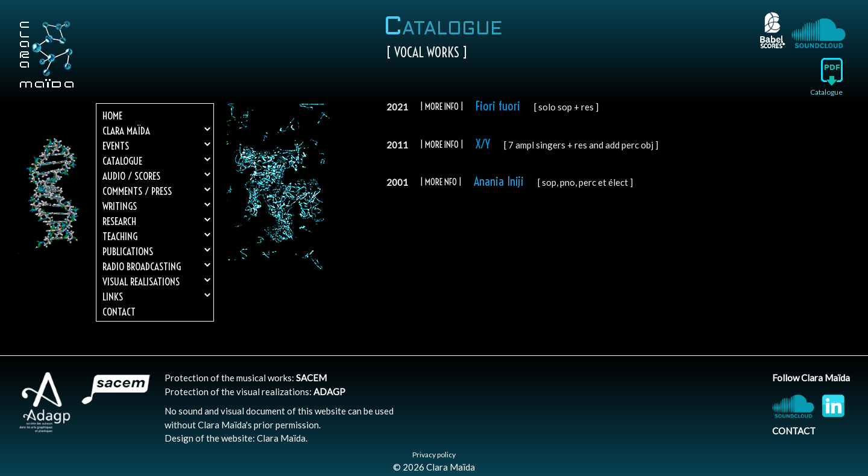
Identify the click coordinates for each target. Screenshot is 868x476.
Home (112, 116)
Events (156, 146)
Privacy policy (434, 455)
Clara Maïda (156, 131)
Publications (156, 251)
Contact (119, 312)
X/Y (483, 144)
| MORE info (439, 144)
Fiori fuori (498, 106)
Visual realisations (156, 281)
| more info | (442, 106)
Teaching (156, 236)
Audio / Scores (156, 176)
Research (156, 221)
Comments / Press (156, 191)
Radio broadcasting (156, 266)
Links (156, 297)
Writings (156, 206)
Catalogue (156, 161)
